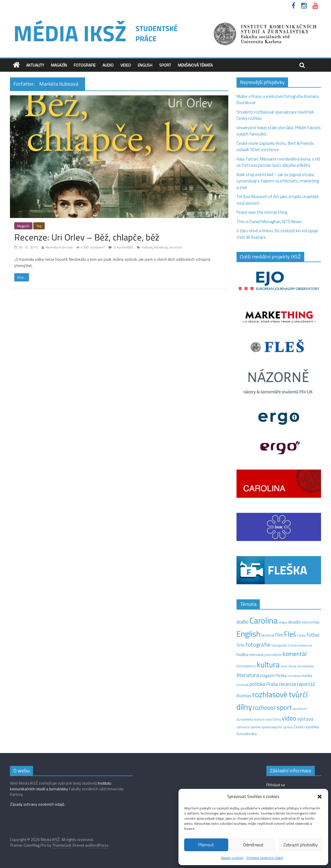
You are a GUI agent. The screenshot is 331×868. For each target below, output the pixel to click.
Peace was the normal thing (262, 212)
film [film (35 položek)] (279, 635)
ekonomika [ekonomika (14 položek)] (311, 622)
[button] (320, 797)
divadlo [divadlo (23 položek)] (294, 622)
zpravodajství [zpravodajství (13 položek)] (272, 727)
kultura (147, 247)
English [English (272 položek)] (248, 634)
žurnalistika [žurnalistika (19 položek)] (247, 734)
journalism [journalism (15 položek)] (273, 655)
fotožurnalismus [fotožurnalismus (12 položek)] (300, 645)
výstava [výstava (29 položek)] (305, 719)
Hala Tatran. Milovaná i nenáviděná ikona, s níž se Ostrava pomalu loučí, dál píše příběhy (278, 162)
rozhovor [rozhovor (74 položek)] (264, 707)
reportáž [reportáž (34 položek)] (306, 684)
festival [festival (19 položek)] (268, 635)
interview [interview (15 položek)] (256, 655)
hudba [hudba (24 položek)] (242, 654)
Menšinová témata (195, 65)
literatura (161, 247)
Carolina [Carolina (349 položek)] (264, 620)
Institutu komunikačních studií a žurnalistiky (61, 786)
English (145, 65)
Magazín (59, 65)
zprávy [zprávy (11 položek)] (288, 727)
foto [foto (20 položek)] (240, 645)
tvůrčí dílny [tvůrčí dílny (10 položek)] (273, 719)
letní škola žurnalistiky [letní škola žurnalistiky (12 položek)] (297, 666)
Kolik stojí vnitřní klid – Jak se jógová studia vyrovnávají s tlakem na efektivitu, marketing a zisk (278, 181)
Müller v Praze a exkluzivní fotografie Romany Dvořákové (278, 100)
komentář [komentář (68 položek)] (295, 654)
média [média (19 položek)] (307, 676)
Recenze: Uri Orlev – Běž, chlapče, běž (87, 237)
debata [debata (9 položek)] (283, 622)
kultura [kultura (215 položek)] (268, 665)
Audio (108, 65)
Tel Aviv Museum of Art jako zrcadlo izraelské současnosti (278, 200)
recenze (176, 247)
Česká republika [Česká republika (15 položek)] (306, 727)
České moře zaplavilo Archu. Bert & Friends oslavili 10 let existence (275, 147)
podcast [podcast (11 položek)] (242, 685)
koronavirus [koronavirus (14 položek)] (246, 666)
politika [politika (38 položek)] (257, 684)
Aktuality (35, 65)
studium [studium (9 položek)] (260, 719)
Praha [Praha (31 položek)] (272, 684)
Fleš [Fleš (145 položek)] (290, 634)
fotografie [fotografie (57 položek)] (258, 644)
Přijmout (206, 845)
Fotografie (85, 65)
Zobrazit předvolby (300, 845)
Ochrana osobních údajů (265, 858)
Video (126, 65)
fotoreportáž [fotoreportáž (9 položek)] (279, 645)
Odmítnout (253, 845)
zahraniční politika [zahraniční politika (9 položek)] (249, 727)
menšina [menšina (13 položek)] (294, 676)
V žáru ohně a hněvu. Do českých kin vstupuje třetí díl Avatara (277, 234)
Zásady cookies (232, 858)
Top (39, 226)
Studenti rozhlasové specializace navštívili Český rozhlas (275, 115)
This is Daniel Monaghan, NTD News (269, 222)
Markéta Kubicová (59, 247)
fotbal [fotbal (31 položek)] (313, 635)
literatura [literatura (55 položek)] (248, 675)
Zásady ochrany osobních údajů (37, 804)
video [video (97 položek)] (289, 718)
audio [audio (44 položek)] (242, 622)
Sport (165, 65)
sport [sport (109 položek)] (284, 707)
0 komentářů (121, 247)
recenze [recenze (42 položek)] (288, 684)
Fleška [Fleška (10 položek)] (301, 635)
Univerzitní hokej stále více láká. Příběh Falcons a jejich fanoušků (279, 131)
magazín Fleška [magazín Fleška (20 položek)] (273, 676)
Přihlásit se (276, 785)
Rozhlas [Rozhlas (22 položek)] (244, 696)
